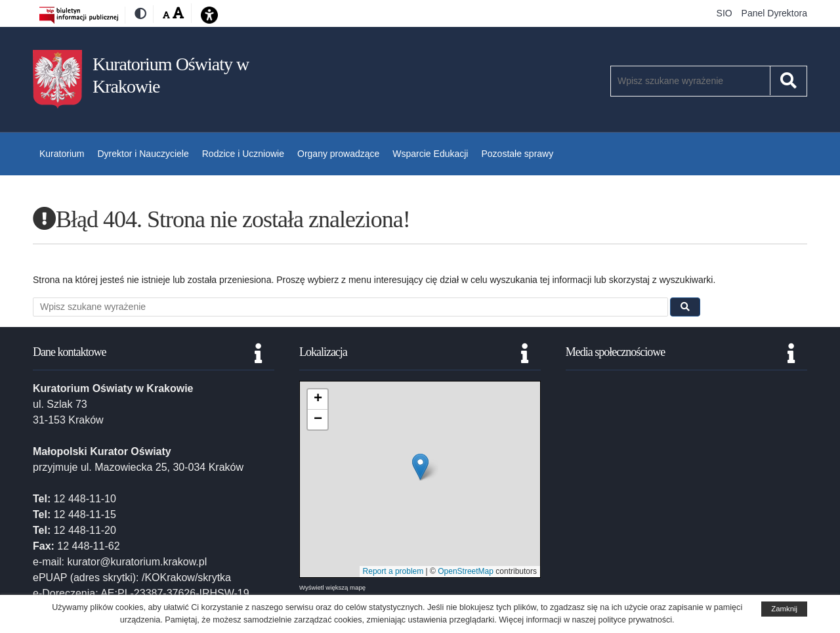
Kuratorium (62, 154)
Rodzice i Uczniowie (243, 154)
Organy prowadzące (338, 154)
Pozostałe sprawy (517, 154)
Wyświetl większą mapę (332, 587)
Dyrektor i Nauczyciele (143, 154)
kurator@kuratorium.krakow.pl (137, 562)
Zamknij (784, 609)
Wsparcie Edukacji (430, 154)
